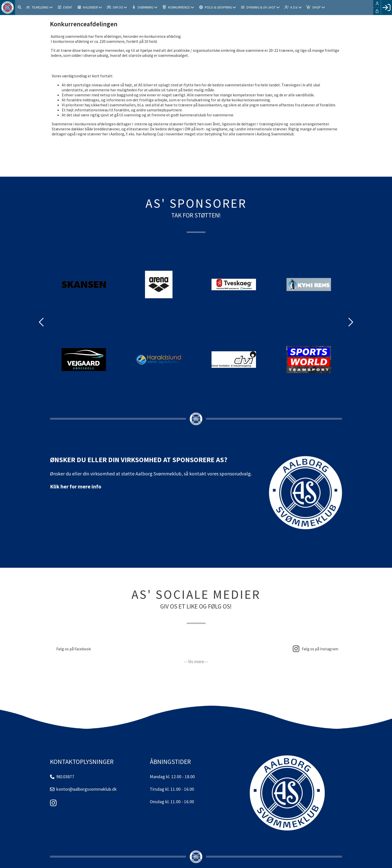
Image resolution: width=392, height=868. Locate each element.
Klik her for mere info (76, 486)
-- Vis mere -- (196, 661)
